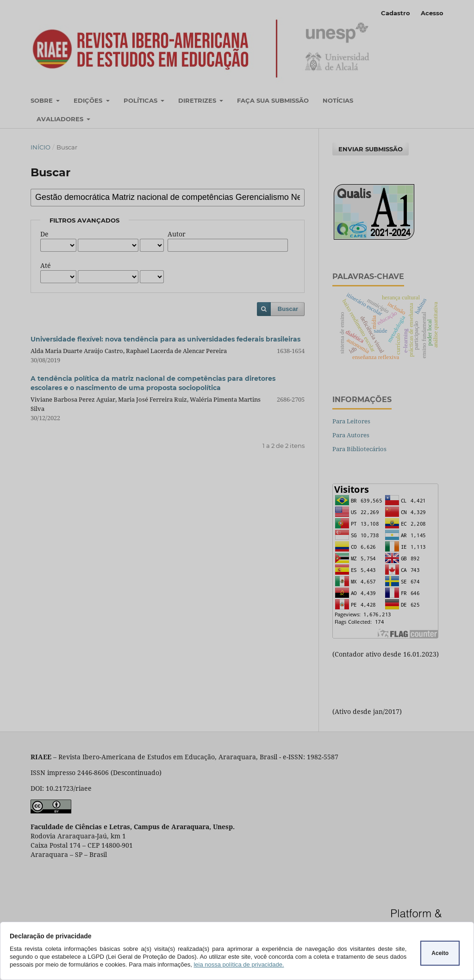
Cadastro (396, 13)
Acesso (432, 13)
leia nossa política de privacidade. (239, 964)
